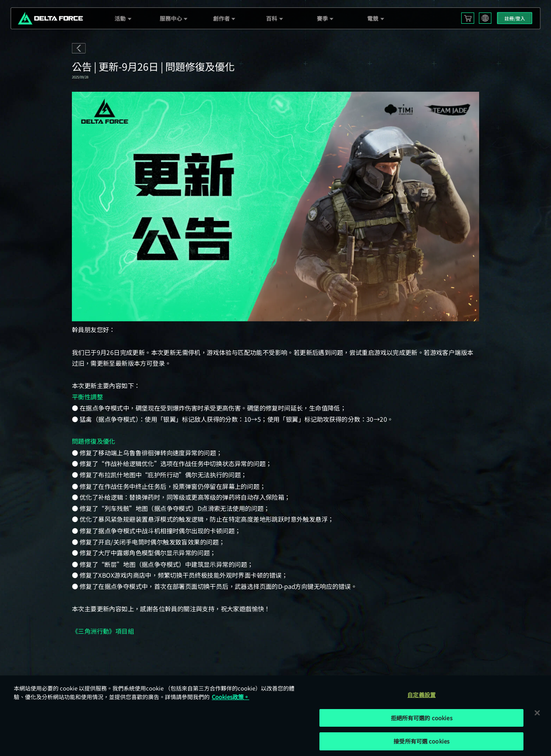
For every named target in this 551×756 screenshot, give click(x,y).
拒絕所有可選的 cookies (422, 718)
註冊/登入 (515, 18)
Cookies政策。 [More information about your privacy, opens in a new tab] (231, 697)
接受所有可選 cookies (421, 741)
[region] (275, 716)
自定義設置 (421, 695)
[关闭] (537, 712)
